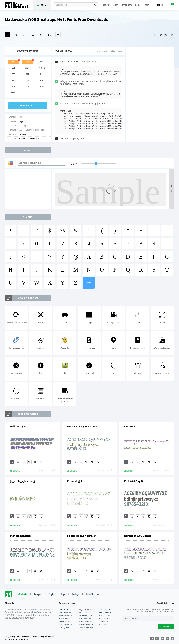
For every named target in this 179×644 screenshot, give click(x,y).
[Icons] (50, 35)
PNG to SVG (64, 610)
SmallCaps (35, 139)
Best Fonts (127, 5)
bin (42, 74)
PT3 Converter (85, 619)
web (28, 62)
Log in (160, 5)
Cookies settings (86, 628)
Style (52, 594)
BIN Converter (65, 619)
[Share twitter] (161, 35)
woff (28, 68)
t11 (28, 87)
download (28, 106)
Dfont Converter (66, 625)
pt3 (13, 80)
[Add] (7, 35)
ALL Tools (103, 625)
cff (42, 80)
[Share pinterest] (166, 35)
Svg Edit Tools (85, 610)
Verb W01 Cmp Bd (134, 481)
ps (28, 80)
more (89, 283)
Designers (38, 594)
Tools (147, 5)
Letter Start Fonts (93, 594)
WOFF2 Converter (86, 616)
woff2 (42, 68)
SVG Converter (85, 613)
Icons (115, 5)
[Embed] (35, 462)
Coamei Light (75, 481)
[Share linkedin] (172, 35)
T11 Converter (105, 622)
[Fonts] (58, 35)
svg (42, 62)
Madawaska (23, 139)
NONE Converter (86, 625)
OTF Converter (65, 613)
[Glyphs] (33, 35)
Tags (63, 594)
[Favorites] (16, 35)
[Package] (41, 35)
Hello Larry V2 (18, 427)
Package (75, 594)
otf (14, 74)
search (95, 5)
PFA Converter (105, 616)
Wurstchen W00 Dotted (137, 536)
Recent (106, 5)
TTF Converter (105, 610)
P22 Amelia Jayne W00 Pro (82, 427)
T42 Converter (85, 622)
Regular (22, 122)
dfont (42, 87)
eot (13, 68)
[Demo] (24, 35)
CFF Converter (65, 622)
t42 (14, 87)
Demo (138, 5)
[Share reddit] (155, 35)
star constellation (20, 536)
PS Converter (105, 619)
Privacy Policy (65, 628)
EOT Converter (105, 613)
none (13, 93)
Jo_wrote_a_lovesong (23, 481)
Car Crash (130, 427)
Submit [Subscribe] (166, 627)
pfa (28, 74)
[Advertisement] (150, 95)
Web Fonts (22, 594)
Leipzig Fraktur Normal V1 (82, 536)
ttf (13, 62)
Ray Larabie (23, 134)
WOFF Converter (66, 616)
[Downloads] (24, 462)
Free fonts (19, 5)
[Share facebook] (149, 35)
